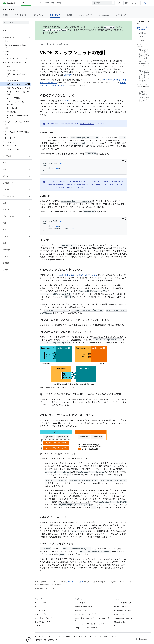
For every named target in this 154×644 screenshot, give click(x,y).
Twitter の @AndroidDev (84, 607)
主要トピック (64, 44)
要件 (37, 607)
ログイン (147, 3)
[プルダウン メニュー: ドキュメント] (34, 3)
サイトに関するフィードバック (107, 636)
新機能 (5, 15)
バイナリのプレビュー (43, 614)
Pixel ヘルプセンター (122, 607)
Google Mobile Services (123, 618)
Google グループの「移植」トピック (88, 628)
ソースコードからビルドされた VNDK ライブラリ (76, 275)
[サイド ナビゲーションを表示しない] (29, 640)
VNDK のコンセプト (87, 124)
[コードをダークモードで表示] (123, 161)
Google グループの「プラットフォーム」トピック (93, 619)
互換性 (69, 15)
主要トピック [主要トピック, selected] (55, 15)
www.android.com (121, 614)
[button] (14, 37)
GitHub (38, 626)
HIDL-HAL (66, 101)
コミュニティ (56, 636)
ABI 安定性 (68, 75)
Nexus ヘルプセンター (123, 610)
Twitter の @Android (82, 603)
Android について (42, 636)
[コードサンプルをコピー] (126, 161)
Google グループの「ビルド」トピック (89, 624)
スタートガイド (21, 15)
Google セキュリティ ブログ (85, 614)
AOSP (42, 44)
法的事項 (66, 636)
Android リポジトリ (42, 603)
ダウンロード (40, 610)
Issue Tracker (119, 626)
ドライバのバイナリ (42, 622)
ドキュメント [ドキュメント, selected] (26, 3)
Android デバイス (86, 15)
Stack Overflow (120, 622)
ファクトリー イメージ (43, 618)
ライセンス (76, 636)
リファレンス (121, 15)
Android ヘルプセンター (123, 603)
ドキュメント (8, 9)
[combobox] (103, 3)
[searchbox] (16, 23)
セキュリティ (38, 15)
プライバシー (88, 636)
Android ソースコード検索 (50, 3)
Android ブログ (80, 610)
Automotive (104, 15)
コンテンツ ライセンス (75, 582)
